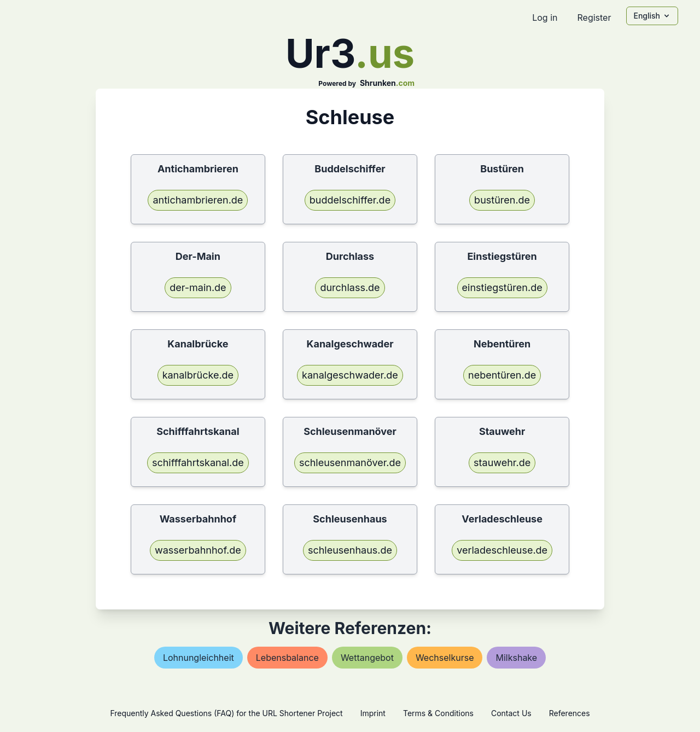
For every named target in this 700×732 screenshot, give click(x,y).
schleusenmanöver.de (350, 463)
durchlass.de (350, 287)
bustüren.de (502, 200)
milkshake (516, 658)
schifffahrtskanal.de (198, 463)
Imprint (373, 713)
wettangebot (367, 658)
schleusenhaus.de (350, 550)
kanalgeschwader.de (350, 375)
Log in (545, 18)
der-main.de (198, 287)
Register (594, 18)
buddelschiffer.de (350, 200)
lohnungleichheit (199, 658)
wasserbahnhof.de (198, 550)
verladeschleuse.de (502, 550)
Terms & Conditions (438, 713)
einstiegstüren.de (502, 287)
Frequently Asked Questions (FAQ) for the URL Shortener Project (226, 713)
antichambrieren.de (198, 200)
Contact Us (511, 713)
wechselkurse (445, 658)
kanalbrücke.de (198, 375)
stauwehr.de (502, 463)
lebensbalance (287, 658)
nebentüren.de (502, 375)
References (570, 713)
